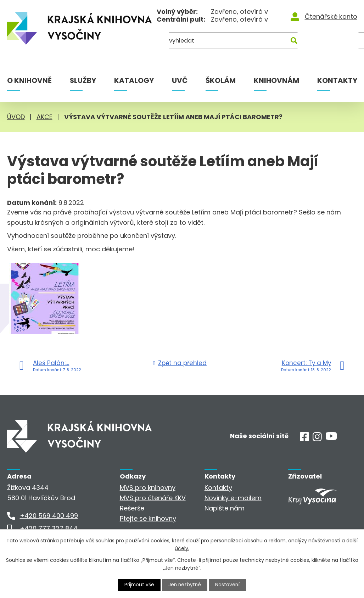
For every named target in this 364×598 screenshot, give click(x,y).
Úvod (16, 117)
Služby (83, 80)
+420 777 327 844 (49, 528)
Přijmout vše (139, 585)
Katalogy (134, 80)
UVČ (180, 80)
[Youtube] (331, 438)
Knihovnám (276, 80)
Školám (221, 80)
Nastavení (228, 585)
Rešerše (132, 508)
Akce (44, 117)
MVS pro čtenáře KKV (153, 498)
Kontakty (337, 80)
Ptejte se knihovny (148, 518)
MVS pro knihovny (148, 488)
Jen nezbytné (185, 585)
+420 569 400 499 (49, 516)
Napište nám (225, 508)
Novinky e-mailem (233, 498)
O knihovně (29, 80)
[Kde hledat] (323, 42)
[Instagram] (317, 439)
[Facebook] (304, 439)
